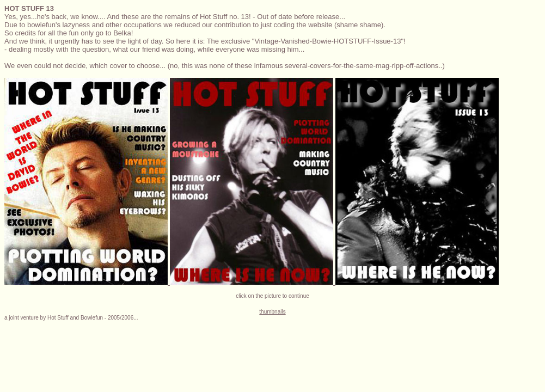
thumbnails (272, 312)
